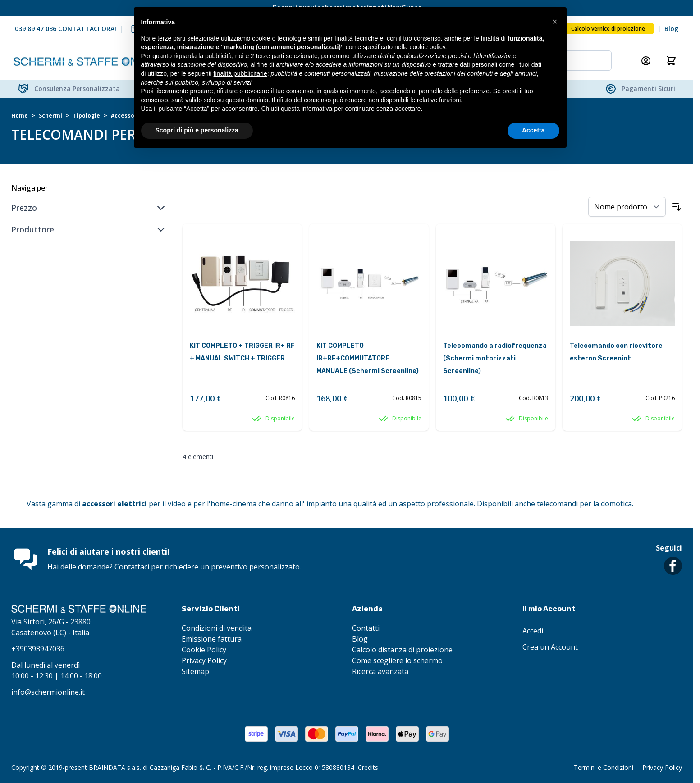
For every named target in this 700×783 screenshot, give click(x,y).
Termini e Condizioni (604, 767)
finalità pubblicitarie (240, 73)
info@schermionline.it (48, 692)
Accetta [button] (533, 130)
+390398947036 (38, 649)
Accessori (125, 116)
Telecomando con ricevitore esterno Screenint (616, 352)
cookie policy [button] (427, 47)
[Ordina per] (627, 207)
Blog (671, 29)
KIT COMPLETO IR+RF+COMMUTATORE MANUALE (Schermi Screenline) (368, 358)
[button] (555, 22)
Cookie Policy (204, 650)
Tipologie (87, 116)
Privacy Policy (204, 660)
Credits (368, 767)
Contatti (366, 628)
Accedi (533, 631)
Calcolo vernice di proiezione (608, 29)
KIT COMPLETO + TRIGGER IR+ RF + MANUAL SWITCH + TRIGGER (242, 352)
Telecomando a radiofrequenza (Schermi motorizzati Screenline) (495, 358)
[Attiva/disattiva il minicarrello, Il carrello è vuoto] (671, 61)
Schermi (50, 116)
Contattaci (132, 567)
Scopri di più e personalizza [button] (197, 130)
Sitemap (195, 671)
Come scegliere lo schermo (397, 660)
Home (20, 116)
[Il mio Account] (646, 61)
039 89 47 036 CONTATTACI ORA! (66, 29)
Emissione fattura (212, 639)
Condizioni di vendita (217, 628)
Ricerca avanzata (380, 671)
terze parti (270, 56)
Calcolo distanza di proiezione (402, 650)
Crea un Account (550, 647)
